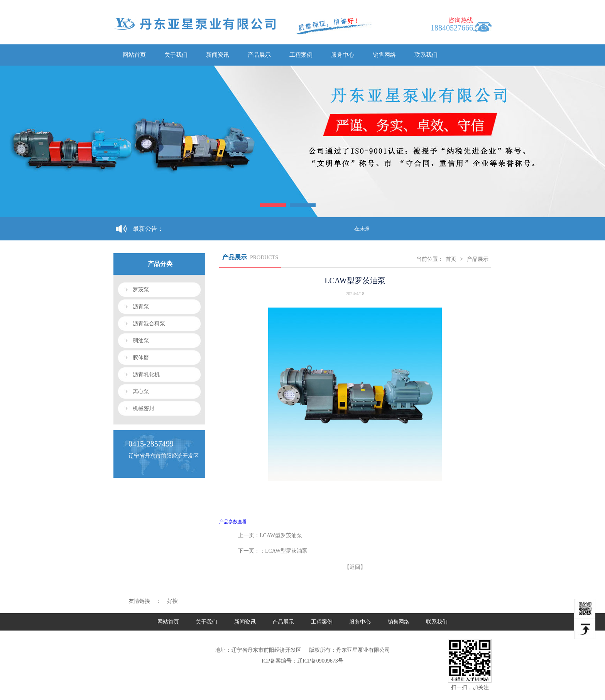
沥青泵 (141, 307)
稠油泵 (141, 341)
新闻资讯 (218, 55)
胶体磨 (141, 358)
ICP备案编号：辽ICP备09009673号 (302, 661)
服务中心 (343, 55)
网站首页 (134, 55)
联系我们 (426, 55)
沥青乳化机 (146, 375)
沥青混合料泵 (149, 324)
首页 (451, 259)
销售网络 (384, 55)
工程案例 (301, 55)
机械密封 (144, 408)
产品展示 (259, 55)
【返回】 (355, 567)
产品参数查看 (233, 522)
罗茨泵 (141, 290)
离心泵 (141, 391)
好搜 (172, 601)
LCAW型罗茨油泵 (281, 535)
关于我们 (176, 55)
